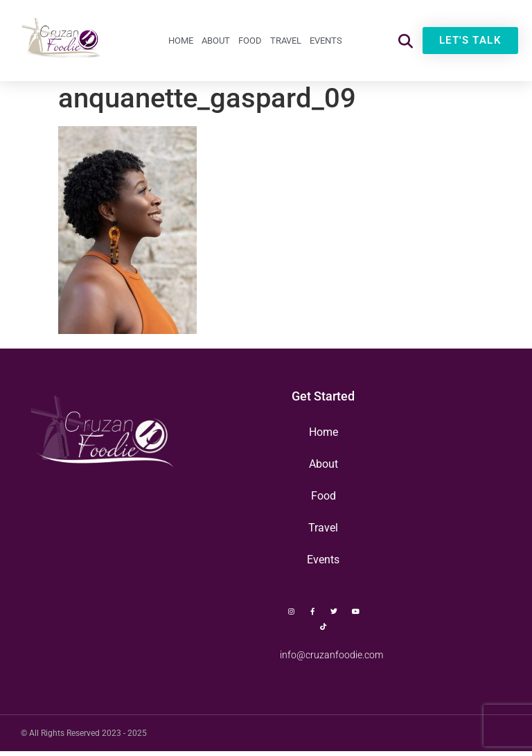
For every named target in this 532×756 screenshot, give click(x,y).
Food (250, 41)
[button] (406, 41)
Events (326, 41)
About (216, 41)
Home (181, 41)
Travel (286, 41)
